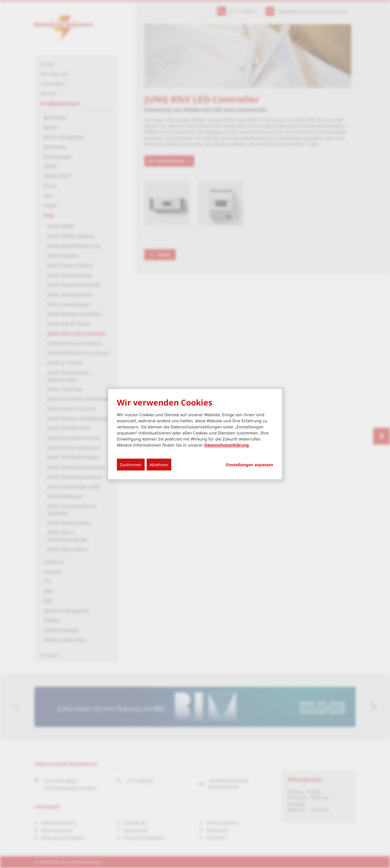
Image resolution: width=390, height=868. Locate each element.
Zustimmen (131, 465)
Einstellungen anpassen (250, 465)
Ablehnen (159, 465)
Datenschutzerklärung (227, 445)
